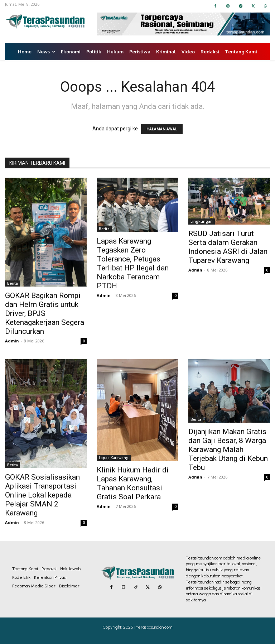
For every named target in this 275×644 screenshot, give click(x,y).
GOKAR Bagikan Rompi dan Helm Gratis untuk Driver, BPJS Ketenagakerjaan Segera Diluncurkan (45, 313)
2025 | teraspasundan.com (148, 627)
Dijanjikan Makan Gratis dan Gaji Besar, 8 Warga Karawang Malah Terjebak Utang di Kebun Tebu (228, 450)
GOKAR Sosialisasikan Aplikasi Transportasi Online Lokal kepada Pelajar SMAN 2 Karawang (42, 495)
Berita (13, 283)
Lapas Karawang (114, 458)
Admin (12, 341)
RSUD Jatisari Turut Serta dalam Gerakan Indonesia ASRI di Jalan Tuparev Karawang (228, 247)
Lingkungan (202, 221)
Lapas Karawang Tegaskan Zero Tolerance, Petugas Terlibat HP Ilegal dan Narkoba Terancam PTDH (133, 263)
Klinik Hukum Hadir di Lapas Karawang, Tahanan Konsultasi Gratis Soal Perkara (133, 483)
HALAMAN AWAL (162, 129)
